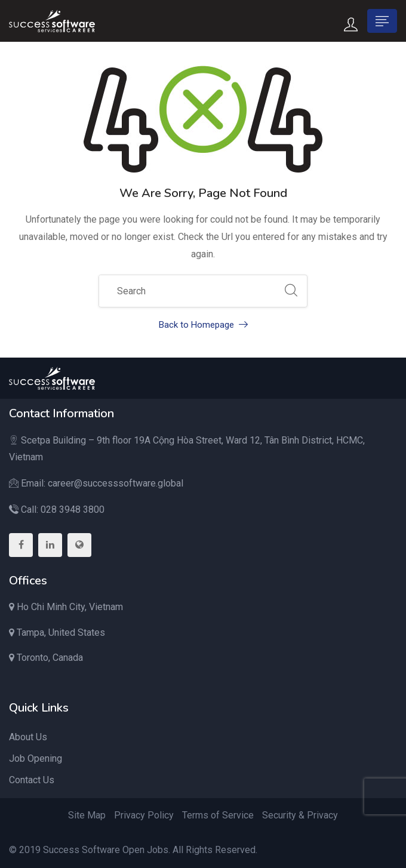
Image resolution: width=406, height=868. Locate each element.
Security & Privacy (300, 815)
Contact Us (32, 780)
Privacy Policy (144, 815)
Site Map (87, 815)
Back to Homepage (203, 325)
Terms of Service (218, 815)
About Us (28, 737)
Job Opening (36, 758)
